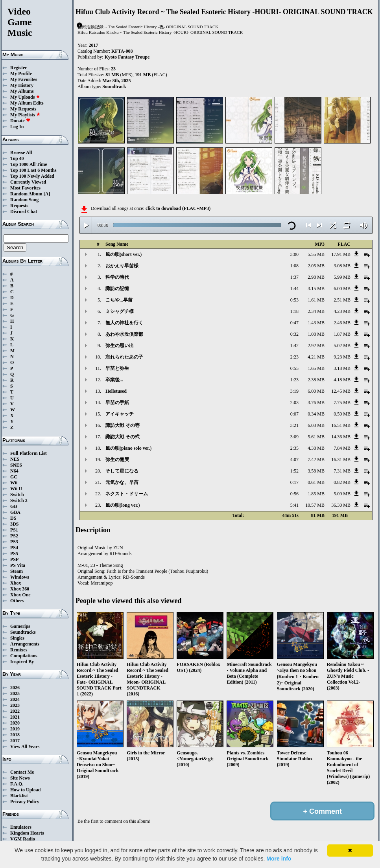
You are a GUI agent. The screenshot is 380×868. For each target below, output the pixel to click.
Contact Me (22, 772)
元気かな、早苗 (122, 482)
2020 (15, 723)
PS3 (14, 542)
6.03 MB (316, 425)
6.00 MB (342, 289)
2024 (15, 699)
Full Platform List (29, 453)
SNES (16, 465)
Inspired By (22, 662)
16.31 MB (341, 460)
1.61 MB (316, 300)
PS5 (14, 554)
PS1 (14, 530)
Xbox (16, 583)
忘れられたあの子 (124, 357)
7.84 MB (342, 448)
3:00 (294, 254)
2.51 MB (342, 300)
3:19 (294, 391)
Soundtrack (114, 86)
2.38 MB (316, 380)
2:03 (294, 403)
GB (14, 506)
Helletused (116, 391)
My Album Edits (27, 103)
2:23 (294, 357)
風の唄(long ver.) (123, 505)
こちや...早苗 (119, 300)
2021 (15, 717)
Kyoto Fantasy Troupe (127, 57)
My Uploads (25, 97)
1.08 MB (316, 334)
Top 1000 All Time (29, 164)
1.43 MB (316, 323)
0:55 (294, 368)
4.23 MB (342, 311)
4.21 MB (316, 357)
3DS (14, 524)
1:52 (294, 471)
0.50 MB (342, 414)
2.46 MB (342, 323)
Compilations (24, 656)
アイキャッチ (120, 414)
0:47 (294, 323)
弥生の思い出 (120, 346)
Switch (17, 495)
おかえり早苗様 (122, 266)
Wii (14, 483)
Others (17, 601)
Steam (17, 571)
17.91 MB (341, 254)
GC (14, 477)
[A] (47, 194)
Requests (19, 206)
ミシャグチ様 (120, 311)
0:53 (294, 300)
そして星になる (122, 471)
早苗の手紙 (117, 403)
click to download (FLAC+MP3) (178, 208)
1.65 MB (316, 368)
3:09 (294, 437)
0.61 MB (316, 482)
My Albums (22, 91)
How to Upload (25, 790)
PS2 (14, 536)
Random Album (26, 194)
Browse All (21, 153)
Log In (17, 127)
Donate (20, 121)
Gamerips (20, 626)
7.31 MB (342, 471)
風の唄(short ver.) (124, 254)
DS (13, 518)
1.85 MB (316, 494)
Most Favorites (25, 188)
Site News (20, 778)
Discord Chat (24, 211)
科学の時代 (117, 277)
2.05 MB (316, 266)
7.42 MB (316, 460)
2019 (15, 729)
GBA (15, 512)
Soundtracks (23, 632)
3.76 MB (316, 403)
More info (279, 859)
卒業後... (114, 380)
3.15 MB (316, 289)
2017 (15, 741)
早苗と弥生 (117, 368)
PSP (14, 559)
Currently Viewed (28, 182)
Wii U (16, 489)
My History (22, 85)
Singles (17, 638)
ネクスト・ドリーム (127, 494)
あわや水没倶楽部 (124, 334)
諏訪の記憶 (117, 289)
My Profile (21, 74)
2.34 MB (316, 311)
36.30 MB (341, 505)
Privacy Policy (25, 802)
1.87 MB (342, 334)
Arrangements (25, 644)
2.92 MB (316, 346)
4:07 (294, 460)
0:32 (294, 334)
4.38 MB (316, 448)
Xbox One (20, 595)
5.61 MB (316, 437)
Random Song (24, 200)
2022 (15, 711)
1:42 (294, 346)
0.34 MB (316, 414)
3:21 (294, 425)
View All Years (25, 747)
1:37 (294, 277)
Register (19, 68)
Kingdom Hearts (27, 833)
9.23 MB (342, 357)
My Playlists (25, 115)
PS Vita (18, 565)
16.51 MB (341, 425)
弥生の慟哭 (117, 460)
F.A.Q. (17, 784)
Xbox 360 (20, 589)
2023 (15, 705)
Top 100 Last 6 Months (33, 170)
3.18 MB (342, 368)
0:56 (294, 494)
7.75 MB (342, 403)
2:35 (294, 448)
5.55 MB (316, 254)
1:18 (294, 311)
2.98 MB (316, 277)
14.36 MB (341, 437)
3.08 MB (342, 266)
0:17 (294, 482)
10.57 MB (315, 505)
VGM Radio (23, 839)
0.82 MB (342, 482)
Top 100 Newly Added (32, 176)
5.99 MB (342, 277)
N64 (14, 471)
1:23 (294, 380)
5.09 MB (342, 494)
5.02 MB (342, 346)
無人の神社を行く (124, 323)
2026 (15, 688)
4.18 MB (342, 380)
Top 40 (17, 158)
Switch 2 (19, 500)
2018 (15, 735)
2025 (15, 693)
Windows (20, 577)
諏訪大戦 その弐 (123, 437)
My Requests (23, 109)
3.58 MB (316, 471)
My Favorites (24, 79)
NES (15, 459)
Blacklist (19, 796)
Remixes (19, 650)
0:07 (294, 414)
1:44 (294, 289)
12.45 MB (341, 391)
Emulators (21, 827)
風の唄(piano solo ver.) (128, 448)
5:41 (294, 505)
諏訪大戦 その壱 (123, 425)
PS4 (14, 548)
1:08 (294, 266)
